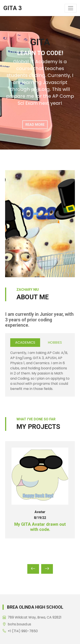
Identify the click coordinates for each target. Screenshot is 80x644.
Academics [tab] (25, 342)
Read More (35, 125)
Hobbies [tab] (55, 342)
